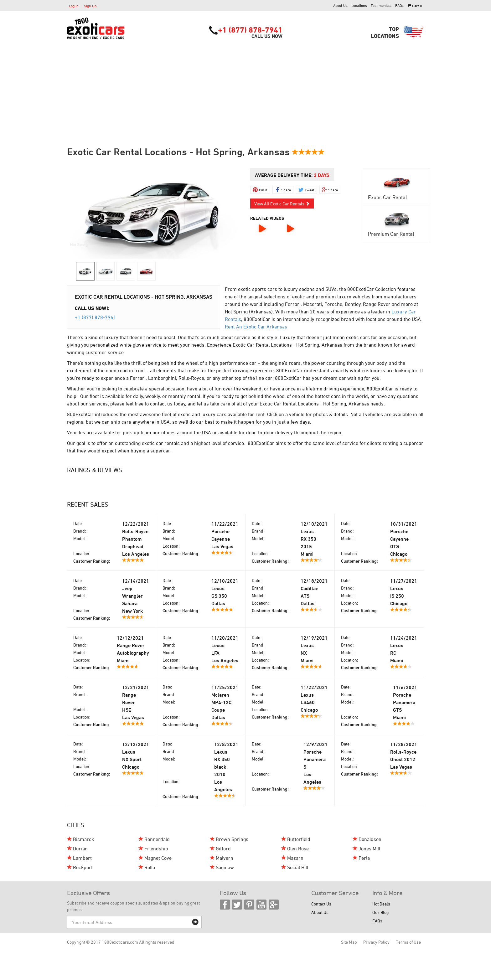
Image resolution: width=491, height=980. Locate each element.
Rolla (150, 867)
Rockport (83, 867)
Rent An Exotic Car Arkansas (256, 327)
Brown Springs (232, 839)
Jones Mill (369, 848)
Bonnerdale (157, 839)
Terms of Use (408, 942)
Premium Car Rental (391, 234)
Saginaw (225, 867)
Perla (364, 858)
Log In (74, 6)
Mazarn (295, 858)
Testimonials (381, 5)
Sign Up (90, 6)
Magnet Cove (158, 858)
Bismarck (83, 839)
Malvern (225, 858)
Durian (80, 848)
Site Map (349, 942)
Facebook (225, 905)
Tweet (310, 190)
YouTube (261, 905)
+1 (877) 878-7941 (250, 30)
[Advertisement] (246, 87)
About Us (340, 5)
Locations (359, 5)
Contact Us (321, 904)
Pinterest (249, 905)
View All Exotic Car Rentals (282, 204)
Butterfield (299, 839)
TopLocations (385, 32)
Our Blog (380, 912)
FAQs (399, 5)
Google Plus (274, 905)
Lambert (82, 858)
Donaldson (370, 839)
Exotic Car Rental (388, 197)
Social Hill (298, 867)
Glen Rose (298, 848)
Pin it (263, 190)
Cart (415, 6)
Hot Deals (381, 904)
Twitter (237, 905)
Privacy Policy (376, 942)
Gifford (223, 848)
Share (286, 190)
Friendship (156, 848)
